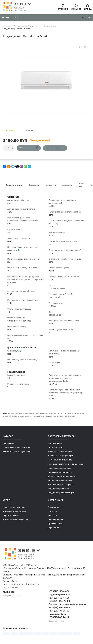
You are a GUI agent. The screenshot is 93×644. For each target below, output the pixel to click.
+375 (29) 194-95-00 (59, 613)
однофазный (55, 317)
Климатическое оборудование (17, 454)
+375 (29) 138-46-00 (59, 593)
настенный (55, 299)
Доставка (34, 187)
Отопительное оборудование (16, 450)
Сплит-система (64, 415)
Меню (7, 19)
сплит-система (57, 290)
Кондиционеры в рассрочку (21, 415)
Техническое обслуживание (16, 522)
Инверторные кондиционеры (61, 478)
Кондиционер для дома (59, 491)
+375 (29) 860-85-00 (59, 610)
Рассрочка (50, 187)
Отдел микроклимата (60, 597)
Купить (29, 149)
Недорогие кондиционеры (60, 482)
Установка (67, 187)
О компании (53, 509)
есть (51, 237)
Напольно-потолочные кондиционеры (66, 466)
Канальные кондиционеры (60, 470)
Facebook (19, 598)
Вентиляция (9, 445)
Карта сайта (54, 530)
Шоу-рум (81, 187)
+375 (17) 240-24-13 (59, 619)
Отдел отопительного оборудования (67, 606)
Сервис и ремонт (11, 517)
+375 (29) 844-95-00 (59, 603)
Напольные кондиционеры (60, 474)
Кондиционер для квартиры (61, 495)
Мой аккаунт (87, 18)
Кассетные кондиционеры (60, 454)
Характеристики (15, 187)
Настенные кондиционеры (65, 418)
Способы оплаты (56, 522)
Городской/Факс (57, 616)
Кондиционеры (55, 445)
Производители (55, 526)
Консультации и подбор (14, 509)
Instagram (8, 598)
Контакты (52, 513)
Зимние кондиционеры (45, 415)
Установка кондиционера (15, 513)
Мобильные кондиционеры (60, 458)
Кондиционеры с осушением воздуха (35, 418)
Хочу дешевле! (40, 142)
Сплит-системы (55, 450)
